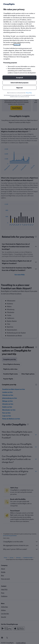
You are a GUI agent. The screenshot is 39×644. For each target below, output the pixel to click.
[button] (19, 78)
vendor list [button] (17, 45)
